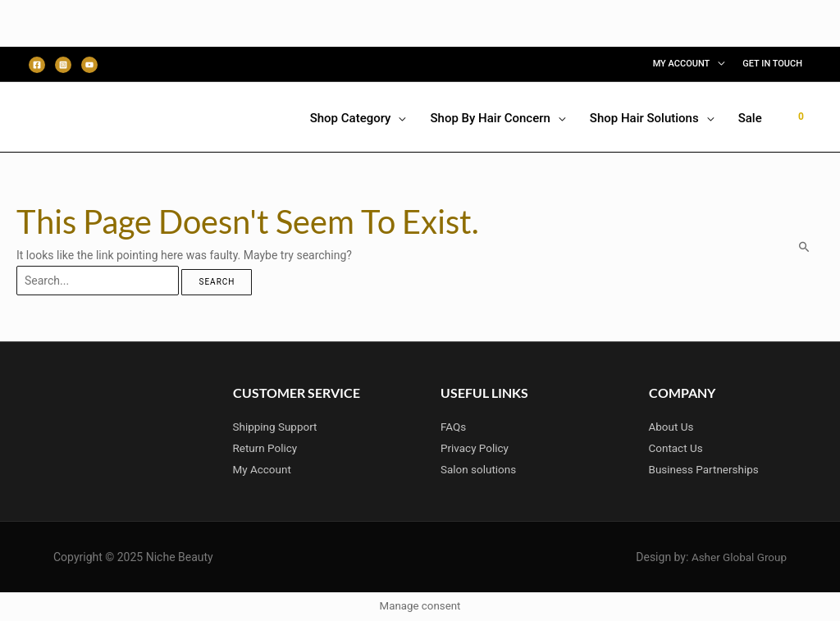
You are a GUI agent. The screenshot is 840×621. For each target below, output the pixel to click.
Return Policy (267, 448)
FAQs (454, 427)
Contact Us (677, 448)
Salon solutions (480, 469)
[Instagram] (63, 65)
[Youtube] (89, 65)
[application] (717, 64)
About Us (672, 427)
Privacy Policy (476, 448)
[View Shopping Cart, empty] (801, 116)
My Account (263, 469)
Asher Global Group (737, 557)
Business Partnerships (706, 469)
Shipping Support (277, 427)
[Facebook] (37, 65)
